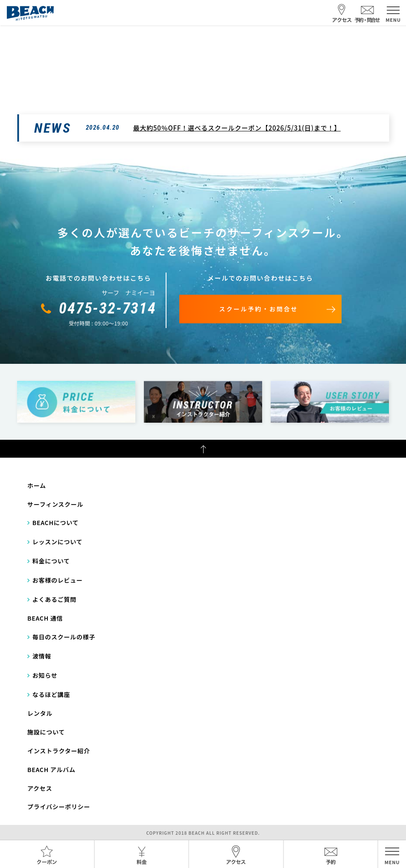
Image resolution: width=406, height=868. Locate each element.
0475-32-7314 (108, 308)
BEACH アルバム (51, 769)
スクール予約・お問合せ (258, 309)
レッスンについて (58, 542)
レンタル (40, 713)
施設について (46, 732)
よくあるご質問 (54, 599)
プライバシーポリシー (59, 807)
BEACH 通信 (45, 618)
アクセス (40, 788)
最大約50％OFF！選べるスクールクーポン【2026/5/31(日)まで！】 (237, 128)
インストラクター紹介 (59, 751)
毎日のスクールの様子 (64, 637)
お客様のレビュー (58, 580)
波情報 (42, 656)
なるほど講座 (51, 694)
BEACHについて (56, 523)
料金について (51, 561)
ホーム (37, 485)
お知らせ (45, 675)
